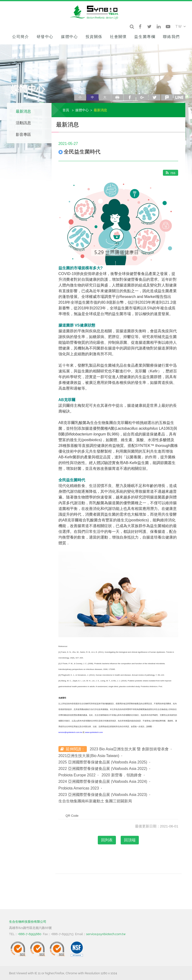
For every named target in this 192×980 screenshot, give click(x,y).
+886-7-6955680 (29, 934)
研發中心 (45, 37)
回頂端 (130, 840)
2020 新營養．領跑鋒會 (122, 775)
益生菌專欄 (145, 37)
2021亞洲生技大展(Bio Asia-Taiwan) (89, 756)
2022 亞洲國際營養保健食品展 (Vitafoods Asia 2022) (103, 769)
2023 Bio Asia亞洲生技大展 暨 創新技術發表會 (129, 749)
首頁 (66, 110)
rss (171, 173)
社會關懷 (118, 37)
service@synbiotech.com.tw (70, 732)
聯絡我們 (171, 37)
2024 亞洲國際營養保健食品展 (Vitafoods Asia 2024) (103, 781)
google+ (142, 97)
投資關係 (94, 37)
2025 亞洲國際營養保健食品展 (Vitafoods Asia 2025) (103, 762)
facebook (130, 97)
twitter (155, 97)
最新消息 (23, 111)
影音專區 (23, 135)
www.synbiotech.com (94, 732)
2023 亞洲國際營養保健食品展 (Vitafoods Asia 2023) (103, 795)
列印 (117, 97)
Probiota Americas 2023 (79, 788)
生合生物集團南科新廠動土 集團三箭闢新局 (95, 801)
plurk (167, 97)
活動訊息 (23, 123)
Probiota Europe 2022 (77, 775)
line (179, 97)
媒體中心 (69, 37)
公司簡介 (21, 37)
